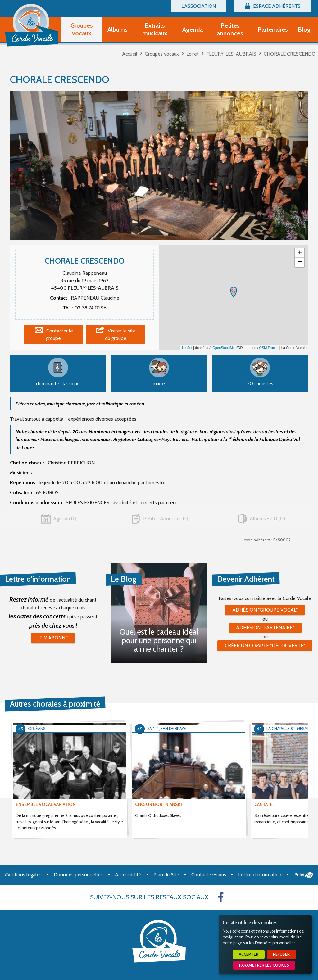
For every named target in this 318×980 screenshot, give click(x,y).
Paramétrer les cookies (264, 965)
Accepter (249, 954)
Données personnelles (275, 943)
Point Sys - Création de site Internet (304, 875)
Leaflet (187, 348)
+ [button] (300, 253)
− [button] (300, 262)
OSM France (269, 348)
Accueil (130, 54)
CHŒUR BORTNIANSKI (159, 804)
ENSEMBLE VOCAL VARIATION (46, 804)
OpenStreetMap (225, 348)
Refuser (281, 954)
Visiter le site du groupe (120, 334)
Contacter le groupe (59, 334)
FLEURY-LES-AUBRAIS (231, 54)
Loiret (193, 54)
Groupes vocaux (162, 54)
